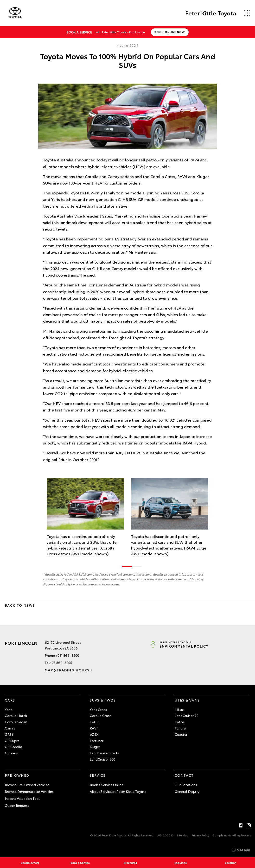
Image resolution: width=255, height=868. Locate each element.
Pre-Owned (17, 775)
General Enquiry (187, 791)
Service (98, 775)
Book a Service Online (107, 785)
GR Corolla (13, 747)
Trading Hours (73, 670)
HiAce (179, 722)
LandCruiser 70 (187, 716)
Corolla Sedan (16, 722)
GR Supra (12, 741)
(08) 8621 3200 (68, 655)
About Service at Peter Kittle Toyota (118, 791)
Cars (10, 700)
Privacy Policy (201, 835)
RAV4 (94, 728)
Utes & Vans (187, 700)
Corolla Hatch (16, 716)
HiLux (179, 709)
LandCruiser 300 (102, 759)
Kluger (95, 747)
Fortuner (97, 741)
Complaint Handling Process (232, 835)
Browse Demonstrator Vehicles (29, 791)
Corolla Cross (101, 716)
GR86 (9, 734)
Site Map (183, 835)
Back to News (20, 605)
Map (49, 670)
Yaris (9, 709)
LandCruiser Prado (104, 753)
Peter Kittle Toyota (211, 13)
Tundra (180, 728)
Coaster (181, 734)
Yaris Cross (98, 709)
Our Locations (186, 785)
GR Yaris (11, 753)
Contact (184, 775)
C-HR (94, 722)
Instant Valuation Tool (22, 798)
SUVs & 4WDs (103, 700)
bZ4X (94, 734)
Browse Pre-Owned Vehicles (27, 785)
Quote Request (17, 805)
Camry (10, 728)
